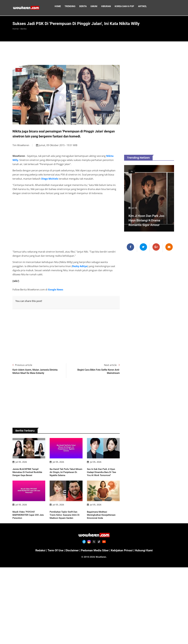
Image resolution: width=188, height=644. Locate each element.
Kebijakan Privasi (123, 550)
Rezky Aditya (80, 266)
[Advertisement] (94, 52)
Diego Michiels (50, 179)
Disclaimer (71, 550)
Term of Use (54, 550)
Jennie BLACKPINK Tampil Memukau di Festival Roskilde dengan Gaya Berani (27, 472)
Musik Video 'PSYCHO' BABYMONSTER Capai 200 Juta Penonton (28, 515)
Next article (112, 365)
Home (16, 29)
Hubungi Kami (146, 550)
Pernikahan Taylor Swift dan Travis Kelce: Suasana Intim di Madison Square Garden (65, 515)
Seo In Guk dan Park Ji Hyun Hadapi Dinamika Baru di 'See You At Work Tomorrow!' (101, 472)
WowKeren (101, 557)
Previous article (22, 365)
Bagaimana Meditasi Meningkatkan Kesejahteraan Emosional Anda (101, 515)
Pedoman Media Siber (95, 550)
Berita (24, 29)
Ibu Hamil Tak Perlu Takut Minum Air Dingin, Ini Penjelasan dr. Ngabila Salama (66, 472)
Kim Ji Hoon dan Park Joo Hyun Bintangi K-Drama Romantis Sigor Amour (147, 220)
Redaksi (38, 550)
